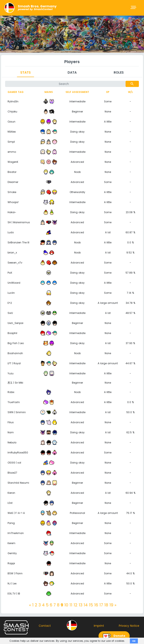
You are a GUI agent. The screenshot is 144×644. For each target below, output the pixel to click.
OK (134, 641)
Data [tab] (72, 72)
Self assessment (77, 92)
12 (75, 605)
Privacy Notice (129, 626)
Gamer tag (16, 92)
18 (106, 605)
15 (91, 605)
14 (86, 605)
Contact (45, 626)
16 (96, 605)
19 (111, 605)
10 (66, 605)
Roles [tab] (119, 72)
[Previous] (30, 605)
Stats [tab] (26, 72)
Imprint (99, 626)
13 (81, 605)
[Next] (115, 605)
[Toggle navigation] (134, 8)
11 (71, 605)
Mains (49, 92)
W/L (130, 92)
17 (101, 605)
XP (108, 92)
